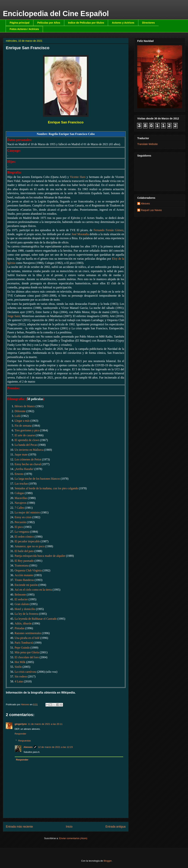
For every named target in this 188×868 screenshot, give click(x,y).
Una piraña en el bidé (27, 638)
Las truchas (21, 484)
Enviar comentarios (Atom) (73, 838)
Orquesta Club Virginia (28, 570)
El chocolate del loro (27, 657)
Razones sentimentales (28, 633)
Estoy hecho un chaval (28, 464)
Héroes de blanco (25, 406)
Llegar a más (22, 421)
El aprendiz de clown (27, 440)
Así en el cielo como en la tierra (33, 590)
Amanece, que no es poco (30, 546)
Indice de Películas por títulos (86, 23)
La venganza (22, 532)
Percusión (20, 522)
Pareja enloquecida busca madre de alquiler (40, 556)
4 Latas (19, 681)
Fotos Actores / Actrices (24, 29)
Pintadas (20, 628)
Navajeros (21, 503)
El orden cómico (24, 537)
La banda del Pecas (26, 445)
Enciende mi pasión (26, 585)
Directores (148, 23)
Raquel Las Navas (151, 210)
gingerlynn (21, 724)
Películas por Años (49, 23)
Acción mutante (24, 575)
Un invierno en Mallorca (29, 450)
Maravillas (21, 498)
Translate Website (147, 144)
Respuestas (25, 741)
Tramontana (22, 565)
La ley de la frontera (26, 614)
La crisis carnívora (25, 672)
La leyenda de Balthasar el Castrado (36, 619)
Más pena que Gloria (27, 652)
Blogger (108, 861)
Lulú (17, 416)
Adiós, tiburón (23, 623)
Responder (20, 734)
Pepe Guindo (22, 648)
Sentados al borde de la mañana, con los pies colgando (46, 488)
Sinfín (18, 667)
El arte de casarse (25, 435)
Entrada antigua (116, 827)
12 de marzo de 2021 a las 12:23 (55, 747)
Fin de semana (23, 426)
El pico (19, 527)
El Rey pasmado (24, 561)
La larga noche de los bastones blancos (37, 479)
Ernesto (19, 474)
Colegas (19, 493)
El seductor (21, 599)
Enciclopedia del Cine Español (56, 14)
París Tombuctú (24, 643)
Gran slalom (22, 604)
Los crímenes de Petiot (28, 459)
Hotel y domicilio (25, 609)
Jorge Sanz (14, 316)
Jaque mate (21, 454)
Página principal (20, 23)
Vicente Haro (78, 177)
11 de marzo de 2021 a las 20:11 (45, 724)
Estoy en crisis (23, 517)
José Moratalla (80, 234)
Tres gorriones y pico (27, 430)
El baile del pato (24, 551)
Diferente (20, 411)
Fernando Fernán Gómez (108, 230)
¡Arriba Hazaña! (24, 469)
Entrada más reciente (19, 827)
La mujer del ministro (27, 512)
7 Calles (19, 508)
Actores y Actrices (123, 23)
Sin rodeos (21, 676)
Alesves (28, 747)
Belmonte (20, 595)
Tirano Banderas (24, 580)
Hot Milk (20, 662)
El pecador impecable (27, 541)
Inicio (69, 827)
